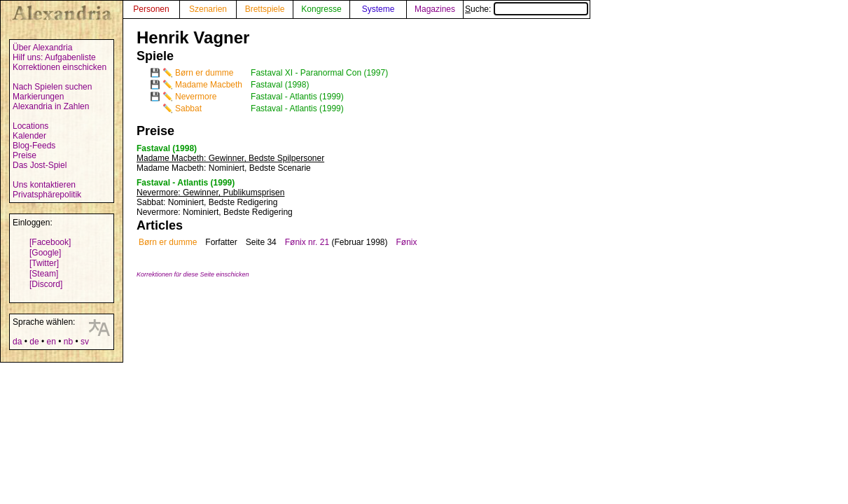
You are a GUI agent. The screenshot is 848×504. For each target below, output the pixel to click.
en (51, 342)
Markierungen (38, 97)
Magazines (435, 9)
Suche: (527, 9)
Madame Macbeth (209, 85)
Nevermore (196, 97)
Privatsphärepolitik (47, 195)
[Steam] (44, 274)
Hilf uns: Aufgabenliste (54, 57)
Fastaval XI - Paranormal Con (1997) (319, 73)
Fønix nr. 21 (307, 242)
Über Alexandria (42, 48)
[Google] (45, 253)
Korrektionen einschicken (60, 67)
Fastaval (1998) (280, 85)
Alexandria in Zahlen (51, 106)
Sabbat (188, 108)
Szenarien (208, 9)
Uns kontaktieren (44, 185)
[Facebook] (50, 242)
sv (85, 342)
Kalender (29, 136)
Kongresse (321, 9)
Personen (151, 9)
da (17, 342)
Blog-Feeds (34, 146)
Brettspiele (265, 9)
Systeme (378, 9)
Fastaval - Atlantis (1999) (297, 97)
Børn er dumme (204, 73)
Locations (30, 126)
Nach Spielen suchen (52, 87)
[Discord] (46, 284)
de (34, 342)
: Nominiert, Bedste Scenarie (224, 168)
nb (68, 342)
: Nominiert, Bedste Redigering (207, 202)
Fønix (407, 242)
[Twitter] (44, 263)
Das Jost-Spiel (40, 165)
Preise (25, 155)
